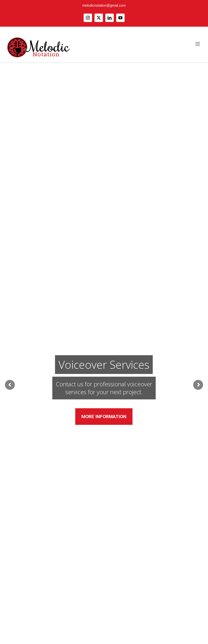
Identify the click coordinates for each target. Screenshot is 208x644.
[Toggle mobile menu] (198, 44)
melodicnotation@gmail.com (104, 5)
